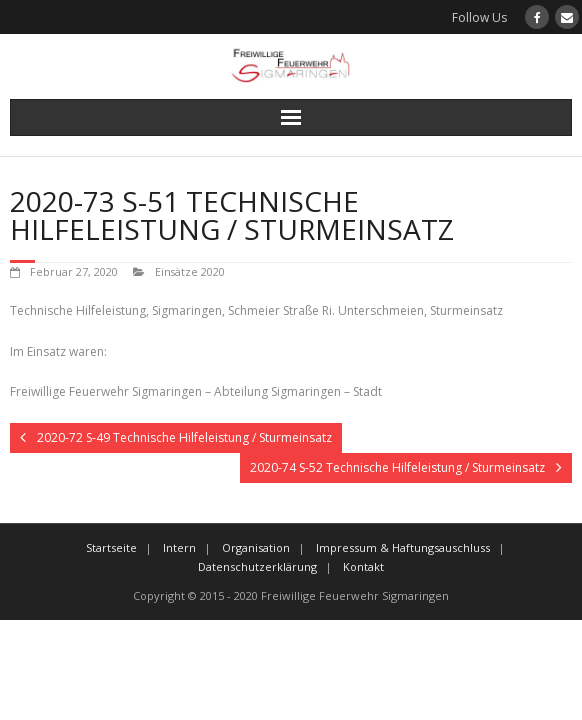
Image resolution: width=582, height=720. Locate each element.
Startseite (111, 547)
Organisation (256, 547)
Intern (179, 547)
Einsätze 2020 (190, 271)
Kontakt (363, 566)
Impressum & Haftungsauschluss (403, 547)
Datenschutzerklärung (257, 566)
